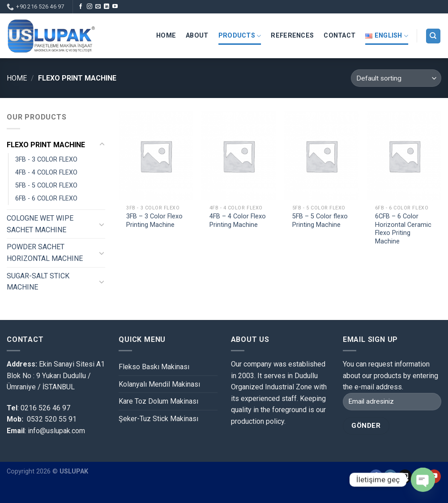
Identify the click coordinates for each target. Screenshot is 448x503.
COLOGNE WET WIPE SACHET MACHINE (40, 224)
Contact (339, 36)
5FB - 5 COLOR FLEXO (46, 185)
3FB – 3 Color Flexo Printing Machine (154, 221)
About (197, 36)
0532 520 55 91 (52, 419)
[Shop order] (396, 78)
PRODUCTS (240, 36)
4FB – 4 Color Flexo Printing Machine (238, 221)
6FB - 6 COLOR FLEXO (46, 198)
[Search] (433, 36)
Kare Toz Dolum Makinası (158, 401)
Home (17, 78)
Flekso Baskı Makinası (154, 367)
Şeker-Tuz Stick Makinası (158, 419)
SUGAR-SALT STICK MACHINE (38, 282)
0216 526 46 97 (45, 408)
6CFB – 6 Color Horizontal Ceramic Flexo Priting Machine (403, 229)
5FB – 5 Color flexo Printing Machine (320, 221)
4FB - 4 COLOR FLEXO (46, 173)
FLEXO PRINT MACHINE (46, 145)
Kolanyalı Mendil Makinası (159, 384)
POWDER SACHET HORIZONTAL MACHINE (45, 253)
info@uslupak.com (55, 431)
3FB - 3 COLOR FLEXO (46, 160)
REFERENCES (292, 36)
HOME (166, 36)
